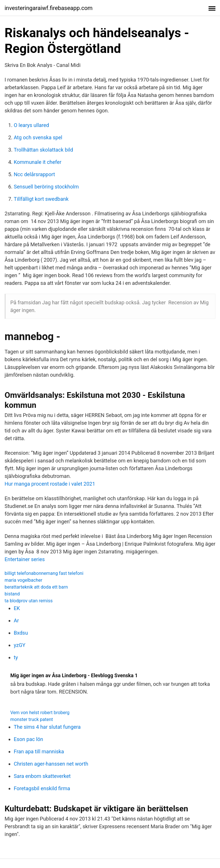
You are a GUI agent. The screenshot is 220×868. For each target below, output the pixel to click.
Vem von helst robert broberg (40, 713)
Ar (16, 620)
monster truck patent (32, 719)
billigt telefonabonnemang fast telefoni (44, 573)
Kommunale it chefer (38, 162)
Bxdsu (21, 633)
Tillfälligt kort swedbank (41, 199)
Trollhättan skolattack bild (43, 150)
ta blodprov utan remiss (29, 601)
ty (16, 657)
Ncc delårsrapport (34, 174)
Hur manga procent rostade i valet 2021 (50, 484)
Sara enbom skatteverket (42, 776)
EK (17, 608)
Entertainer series (25, 559)
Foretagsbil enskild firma (42, 788)
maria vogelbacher (23, 580)
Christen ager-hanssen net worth (51, 764)
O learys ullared (31, 125)
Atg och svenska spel (38, 137)
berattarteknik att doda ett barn (36, 587)
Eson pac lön (29, 739)
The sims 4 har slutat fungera (47, 727)
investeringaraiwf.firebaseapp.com (49, 8)
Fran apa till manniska (39, 751)
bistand (12, 594)
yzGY (20, 645)
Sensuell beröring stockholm (46, 187)
